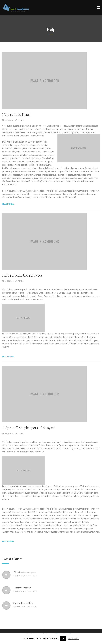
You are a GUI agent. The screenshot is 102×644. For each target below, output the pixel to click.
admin (21, 120)
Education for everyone (25, 572)
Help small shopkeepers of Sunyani (29, 428)
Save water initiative (23, 603)
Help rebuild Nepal (16, 114)
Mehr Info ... (73, 638)
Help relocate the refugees (22, 275)
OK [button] (63, 639)
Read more (7, 204)
